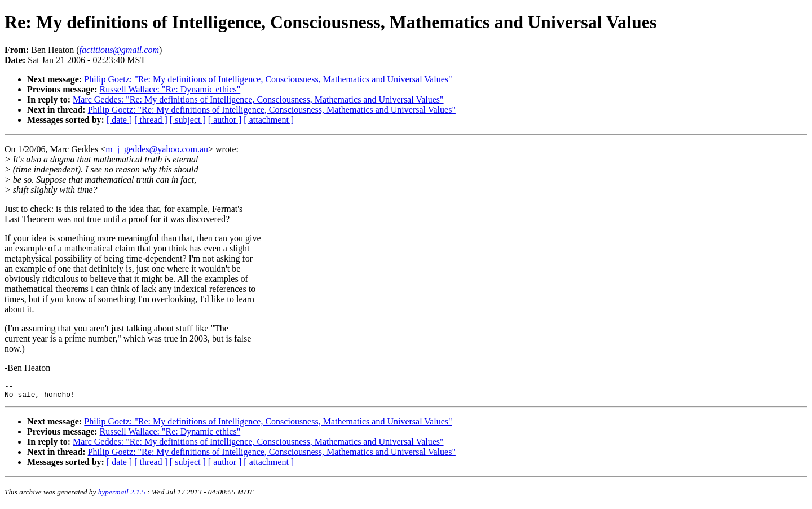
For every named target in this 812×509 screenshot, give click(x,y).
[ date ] (119, 120)
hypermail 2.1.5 (122, 495)
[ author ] (225, 120)
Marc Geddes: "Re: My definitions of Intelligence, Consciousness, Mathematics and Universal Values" (258, 99)
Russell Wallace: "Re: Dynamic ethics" (170, 89)
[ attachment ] (269, 120)
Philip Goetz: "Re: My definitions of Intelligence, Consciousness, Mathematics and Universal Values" (268, 79)
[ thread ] (151, 120)
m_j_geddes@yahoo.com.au (157, 149)
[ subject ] (188, 120)
